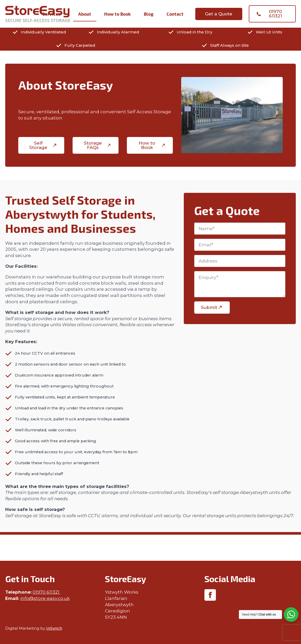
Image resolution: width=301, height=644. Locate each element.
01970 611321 (46, 592)
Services (51, 14)
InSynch (54, 628)
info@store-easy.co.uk (45, 598)
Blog (149, 14)
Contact (175, 14)
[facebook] (210, 595)
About (85, 14)
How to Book (117, 14)
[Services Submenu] (66, 14)
